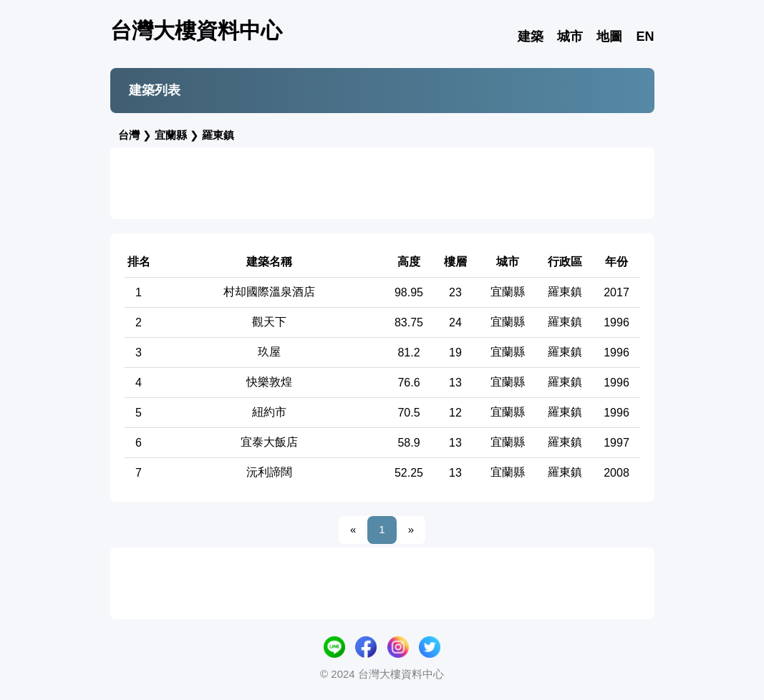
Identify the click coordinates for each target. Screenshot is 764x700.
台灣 (129, 135)
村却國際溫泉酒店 (269, 292)
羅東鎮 (218, 135)
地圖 (609, 37)
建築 (531, 37)
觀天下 (269, 322)
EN (645, 37)
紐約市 (269, 412)
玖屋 (269, 352)
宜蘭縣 (171, 135)
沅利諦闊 (269, 472)
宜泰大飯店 (269, 442)
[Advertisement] (382, 183)
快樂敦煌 (269, 382)
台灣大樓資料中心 (196, 30)
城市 (570, 37)
